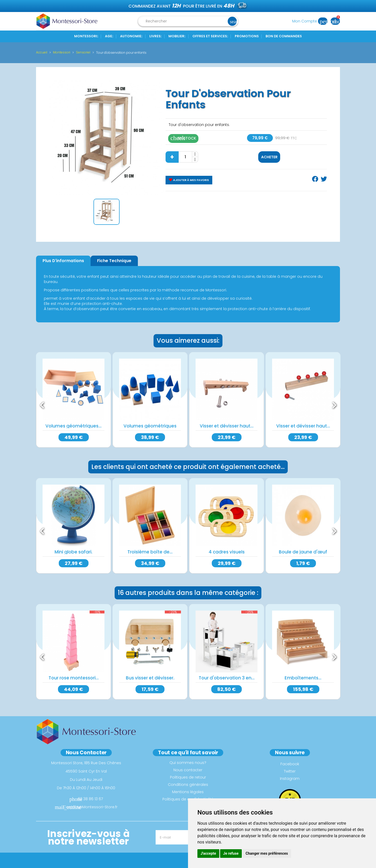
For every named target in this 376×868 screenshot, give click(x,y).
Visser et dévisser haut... (227, 426)
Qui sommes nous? (188, 763)
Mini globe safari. (74, 552)
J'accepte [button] (208, 853)
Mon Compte (311, 21)
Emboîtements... (303, 678)
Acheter (269, 157)
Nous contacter (188, 770)
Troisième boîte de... (150, 552)
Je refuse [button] (231, 853)
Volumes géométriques (150, 426)
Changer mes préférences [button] (267, 853)
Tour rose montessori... (74, 678)
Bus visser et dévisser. (150, 678)
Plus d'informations (63, 261)
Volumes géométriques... (74, 426)
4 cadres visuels (227, 552)
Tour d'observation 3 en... (227, 678)
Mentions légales (188, 792)
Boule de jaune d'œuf (303, 552)
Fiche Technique (114, 261)
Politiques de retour (188, 777)
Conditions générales (188, 785)
